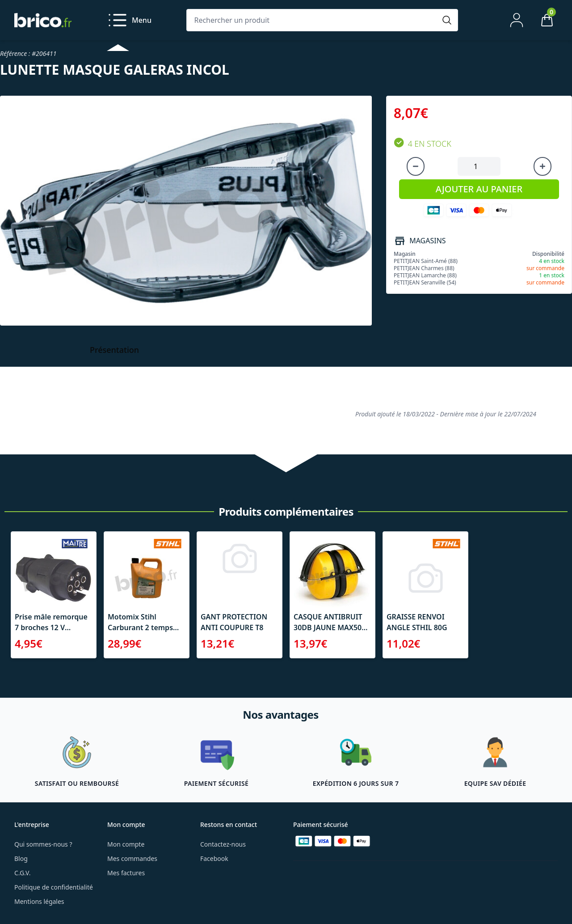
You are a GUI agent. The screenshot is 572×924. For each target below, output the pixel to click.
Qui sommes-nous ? (43, 844)
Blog (21, 858)
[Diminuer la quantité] (416, 166)
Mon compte (126, 844)
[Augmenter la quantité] (543, 166)
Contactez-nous (223, 844)
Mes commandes (132, 858)
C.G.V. (22, 873)
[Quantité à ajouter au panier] (479, 166)
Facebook (214, 858)
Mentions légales (39, 901)
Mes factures (126, 873)
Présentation (114, 350)
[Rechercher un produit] (313, 20)
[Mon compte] (517, 20)
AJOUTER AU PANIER (479, 189)
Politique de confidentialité (54, 887)
